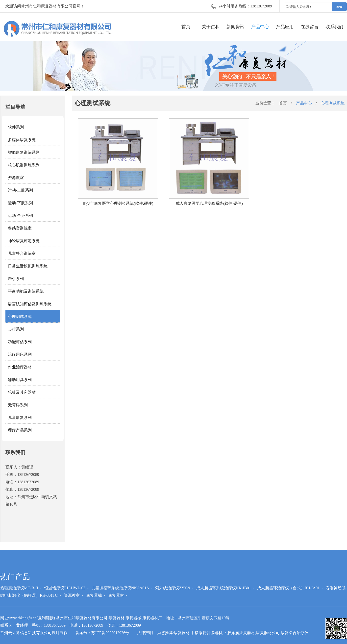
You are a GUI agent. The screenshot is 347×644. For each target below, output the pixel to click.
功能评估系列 (20, 342)
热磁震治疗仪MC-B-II (19, 588)
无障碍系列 (18, 405)
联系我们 (334, 27)
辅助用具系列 (20, 380)
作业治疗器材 (20, 367)
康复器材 (116, 595)
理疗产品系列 (20, 430)
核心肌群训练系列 (24, 165)
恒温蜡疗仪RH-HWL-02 (65, 588)
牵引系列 (16, 279)
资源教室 (16, 178)
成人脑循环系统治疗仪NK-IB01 (223, 588)
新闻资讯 (235, 27)
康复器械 (94, 595)
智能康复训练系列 (24, 152)
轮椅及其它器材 (22, 392)
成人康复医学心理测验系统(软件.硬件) (209, 203)
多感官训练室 (20, 228)
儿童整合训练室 (22, 253)
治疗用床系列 (20, 354)
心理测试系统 (20, 317)
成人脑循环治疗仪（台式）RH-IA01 (288, 588)
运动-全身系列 (20, 216)
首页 (186, 27)
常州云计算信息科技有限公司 (26, 633)
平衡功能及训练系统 (26, 291)
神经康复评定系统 (24, 241)
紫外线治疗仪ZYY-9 (173, 588)
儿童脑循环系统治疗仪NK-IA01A (120, 588)
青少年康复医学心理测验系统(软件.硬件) (118, 203)
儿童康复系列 (20, 418)
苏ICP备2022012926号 (110, 633)
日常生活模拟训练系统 (28, 266)
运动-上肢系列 (20, 190)
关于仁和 (211, 27)
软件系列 (16, 127)
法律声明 (145, 633)
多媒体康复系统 (22, 140)
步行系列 (16, 329)
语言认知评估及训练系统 (30, 304)
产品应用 (285, 27)
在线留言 (310, 27)
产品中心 (260, 27)
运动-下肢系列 (20, 203)
